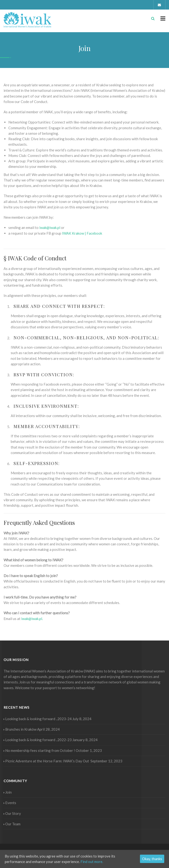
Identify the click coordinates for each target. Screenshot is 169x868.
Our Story (12, 813)
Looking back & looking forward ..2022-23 (38, 740)
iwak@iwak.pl (50, 227)
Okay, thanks (152, 859)
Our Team (12, 824)
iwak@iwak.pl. (32, 619)
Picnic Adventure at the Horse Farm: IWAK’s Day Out (47, 761)
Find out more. (92, 862)
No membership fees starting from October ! (39, 750)
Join (8, 792)
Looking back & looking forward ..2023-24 (38, 719)
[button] (82, 233)
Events (10, 803)
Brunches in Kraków (20, 729)
